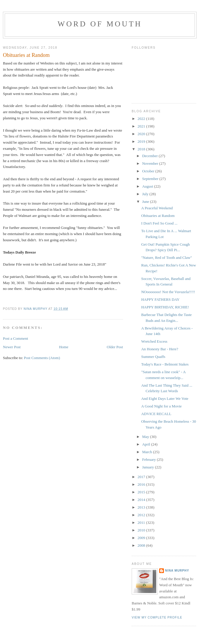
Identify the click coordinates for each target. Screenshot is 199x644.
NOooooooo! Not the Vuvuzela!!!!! (168, 292)
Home (64, 347)
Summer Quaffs (153, 357)
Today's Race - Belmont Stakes (165, 364)
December (151, 156)
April (147, 444)
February (150, 459)
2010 (142, 530)
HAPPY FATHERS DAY (160, 299)
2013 (142, 507)
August (148, 186)
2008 (142, 545)
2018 (142, 149)
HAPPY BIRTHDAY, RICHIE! (165, 307)
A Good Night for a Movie (161, 406)
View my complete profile (157, 617)
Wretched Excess (154, 341)
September (151, 179)
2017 (142, 477)
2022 (142, 119)
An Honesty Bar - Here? (159, 349)
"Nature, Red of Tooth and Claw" (166, 258)
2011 (142, 522)
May (146, 437)
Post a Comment (16, 338)
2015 (142, 492)
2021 (142, 126)
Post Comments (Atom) (42, 358)
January (149, 467)
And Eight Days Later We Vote (165, 399)
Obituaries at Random (158, 216)
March (148, 452)
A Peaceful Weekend (157, 208)
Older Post (115, 347)
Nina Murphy (177, 571)
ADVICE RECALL (156, 414)
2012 (142, 515)
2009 (142, 538)
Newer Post (12, 347)
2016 (142, 484)
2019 (142, 141)
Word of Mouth (100, 24)
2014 (142, 500)
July (146, 194)
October (149, 171)
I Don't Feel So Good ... (159, 223)
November (151, 163)
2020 (142, 134)
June (146, 202)
